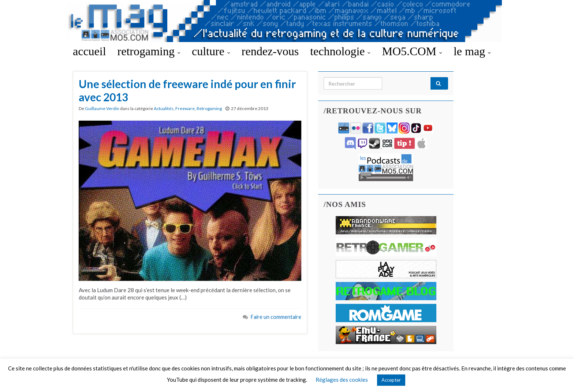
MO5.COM (412, 51)
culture (211, 51)
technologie (340, 51)
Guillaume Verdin (102, 108)
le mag (472, 51)
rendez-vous (270, 51)
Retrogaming (209, 108)
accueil (90, 51)
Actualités (164, 108)
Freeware (185, 108)
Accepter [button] (391, 380)
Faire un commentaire (276, 317)
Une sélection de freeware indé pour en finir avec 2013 (187, 90)
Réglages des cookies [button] (342, 380)
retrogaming (149, 51)
